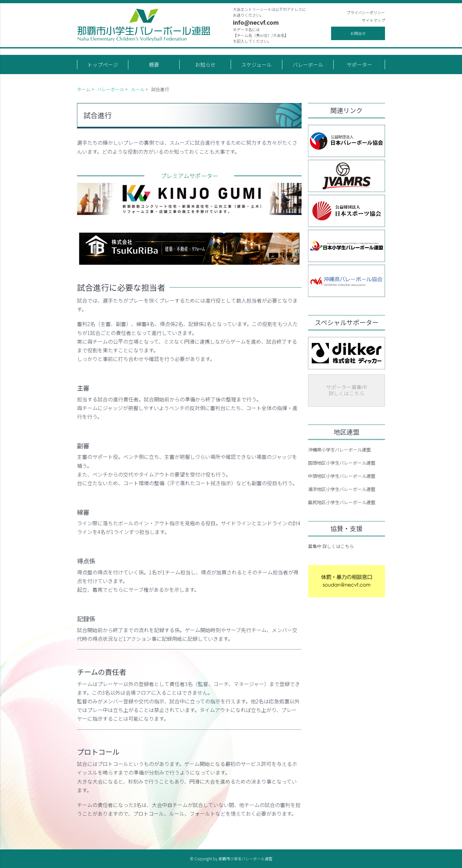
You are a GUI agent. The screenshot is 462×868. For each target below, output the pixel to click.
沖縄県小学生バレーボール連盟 (339, 450)
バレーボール (308, 64)
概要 (154, 64)
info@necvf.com (256, 22)
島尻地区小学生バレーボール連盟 (342, 502)
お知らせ (205, 64)
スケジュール (257, 64)
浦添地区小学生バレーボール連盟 (342, 489)
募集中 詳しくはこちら (331, 546)
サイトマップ (373, 20)
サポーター (359, 64)
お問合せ (358, 33)
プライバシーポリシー (366, 12)
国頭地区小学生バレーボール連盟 (342, 463)
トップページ (103, 64)
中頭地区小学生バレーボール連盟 (342, 476)
